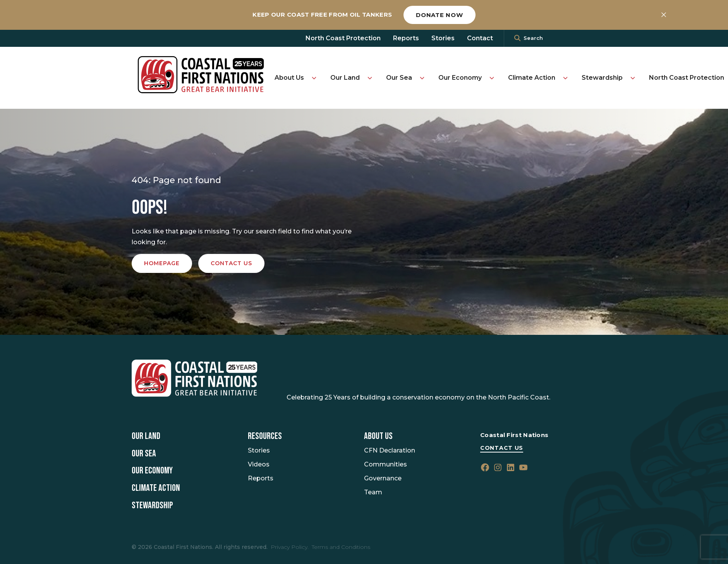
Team (373, 492)
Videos (259, 464)
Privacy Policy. (290, 547)
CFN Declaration (390, 450)
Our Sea (399, 78)
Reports (406, 38)
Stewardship (602, 78)
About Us (289, 78)
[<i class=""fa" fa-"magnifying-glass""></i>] (517, 38)
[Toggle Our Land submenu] (370, 78)
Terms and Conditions (341, 547)
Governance (383, 478)
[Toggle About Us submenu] (314, 78)
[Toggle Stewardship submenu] (633, 78)
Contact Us (502, 448)
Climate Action (532, 78)
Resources (265, 436)
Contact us (231, 263)
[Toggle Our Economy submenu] (492, 78)
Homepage (162, 263)
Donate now (440, 15)
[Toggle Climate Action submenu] (565, 78)
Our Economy (460, 78)
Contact (480, 38)
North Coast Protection (343, 38)
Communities (385, 464)
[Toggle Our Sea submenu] (422, 78)
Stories (443, 38)
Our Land (345, 78)
